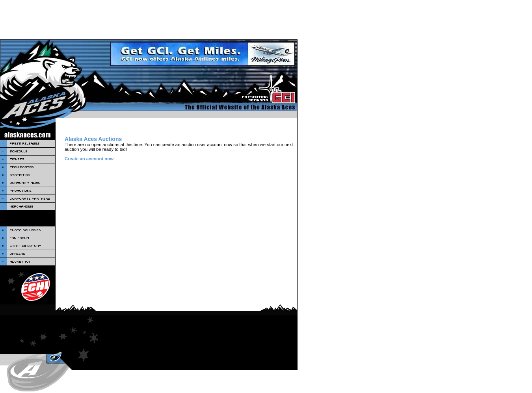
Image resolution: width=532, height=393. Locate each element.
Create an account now (89, 159)
